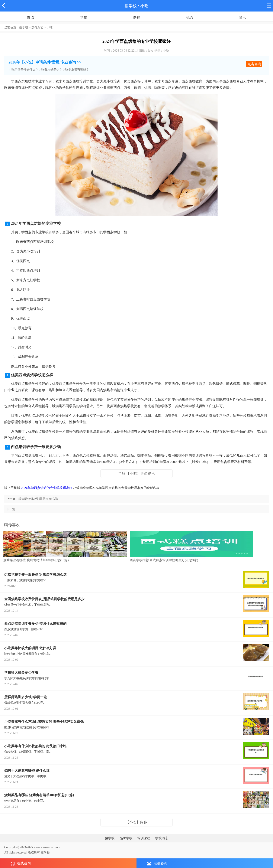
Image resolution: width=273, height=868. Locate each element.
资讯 (242, 17)
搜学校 (131, 6)
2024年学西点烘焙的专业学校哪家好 (47, 488)
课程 (136, 17)
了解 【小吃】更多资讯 (137, 474)
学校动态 (162, 838)
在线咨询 (21, 864)
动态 (189, 17)
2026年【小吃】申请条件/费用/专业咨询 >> (45, 62)
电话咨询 (157, 863)
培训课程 (144, 838)
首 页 (31, 17)
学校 (84, 17)
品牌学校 (126, 838)
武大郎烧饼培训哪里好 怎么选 (38, 499)
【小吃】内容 (136, 822)
